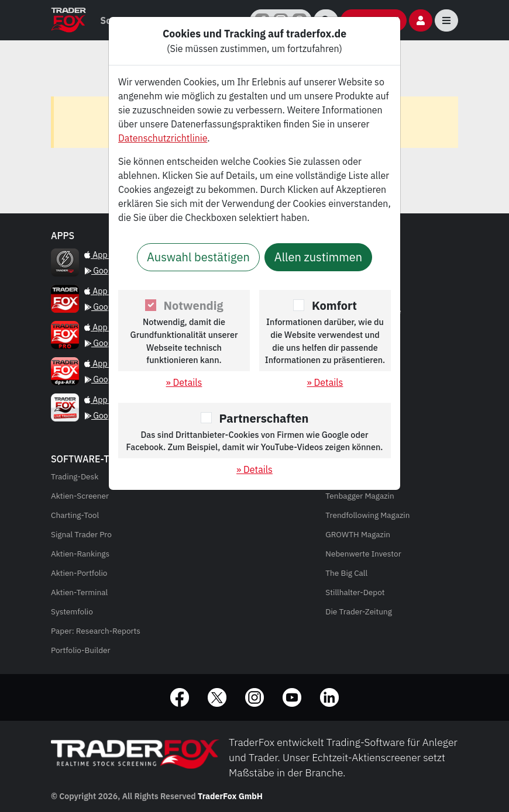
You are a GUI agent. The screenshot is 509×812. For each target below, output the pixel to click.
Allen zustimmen (318, 257)
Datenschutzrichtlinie (163, 138)
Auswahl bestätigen (198, 257)
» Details (184, 382)
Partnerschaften (264, 418)
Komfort (334, 305)
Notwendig (194, 305)
